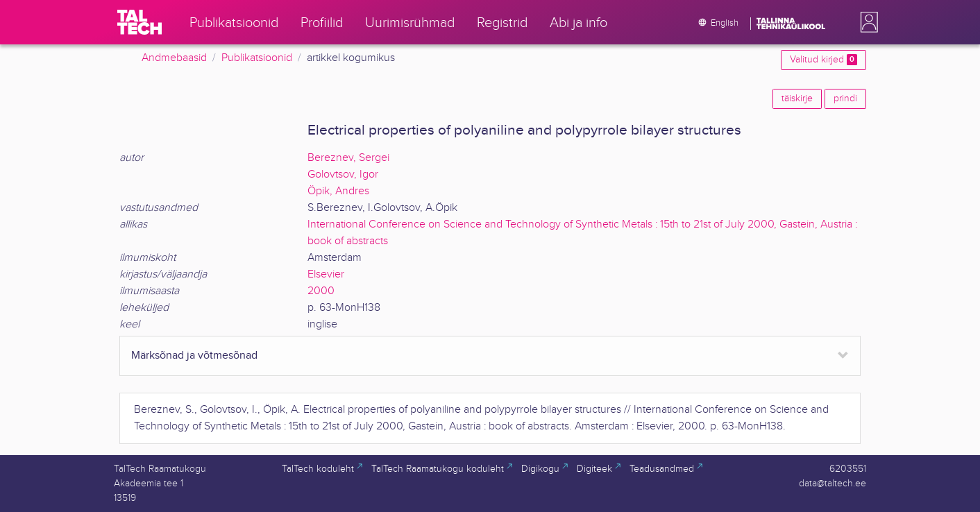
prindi (845, 99)
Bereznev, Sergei (348, 158)
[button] (866, 22)
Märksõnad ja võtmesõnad (194, 356)
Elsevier (326, 274)
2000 (321, 291)
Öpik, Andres (338, 191)
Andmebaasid (174, 58)
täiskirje (797, 99)
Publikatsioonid (257, 58)
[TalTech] (140, 22)
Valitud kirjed (823, 60)
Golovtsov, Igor (343, 174)
